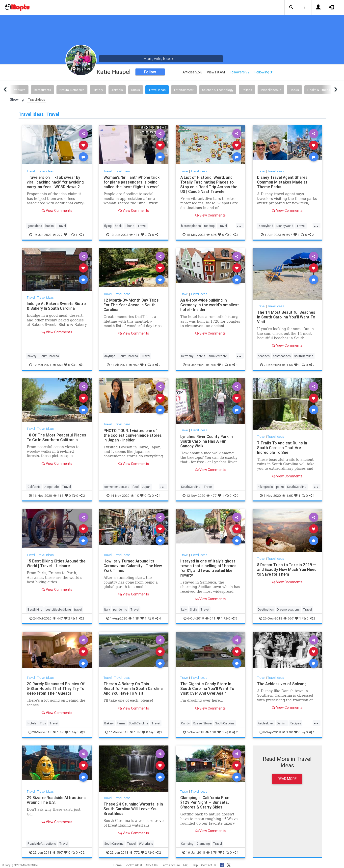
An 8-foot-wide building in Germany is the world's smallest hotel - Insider (210, 305)
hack (118, 226)
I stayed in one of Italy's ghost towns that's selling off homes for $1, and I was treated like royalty (209, 568)
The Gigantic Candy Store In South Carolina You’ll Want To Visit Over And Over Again (208, 688)
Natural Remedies (72, 90)
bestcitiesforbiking (58, 609)
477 (212, 496)
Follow (150, 72)
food (136, 487)
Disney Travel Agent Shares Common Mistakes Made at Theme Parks (283, 182)
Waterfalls (146, 844)
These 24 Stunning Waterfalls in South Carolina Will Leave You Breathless (133, 809)
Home (118, 865)
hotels (201, 356)
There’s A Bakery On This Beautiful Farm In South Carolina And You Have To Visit (133, 688)
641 (210, 618)
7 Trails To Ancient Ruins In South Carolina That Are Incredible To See (282, 448)
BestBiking (35, 609)
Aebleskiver (266, 723)
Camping (187, 844)
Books (294, 90)
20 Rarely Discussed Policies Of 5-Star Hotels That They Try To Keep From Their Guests (56, 688)
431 (134, 235)
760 (211, 365)
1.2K (211, 732)
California (34, 487)
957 (134, 365)
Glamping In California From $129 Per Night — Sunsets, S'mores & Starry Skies (206, 802)
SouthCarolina (49, 356)
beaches (264, 356)
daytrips (110, 356)
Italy (107, 609)
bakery (32, 356)
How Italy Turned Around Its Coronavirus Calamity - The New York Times (133, 566)
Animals (117, 90)
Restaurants (42, 90)
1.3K (134, 618)
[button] (291, 7)
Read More (287, 779)
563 (58, 365)
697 (287, 235)
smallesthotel (218, 356)
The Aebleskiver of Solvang (282, 684)
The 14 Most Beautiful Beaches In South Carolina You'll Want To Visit (287, 317)
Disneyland (265, 226)
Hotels (32, 723)
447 (58, 618)
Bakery (109, 723)
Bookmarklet (133, 865)
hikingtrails (265, 487)
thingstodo (51, 487)
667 (289, 618)
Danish (282, 723)
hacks (50, 226)
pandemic (120, 609)
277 (58, 235)
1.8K (135, 732)
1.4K (58, 732)
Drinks (136, 90)
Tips (43, 723)
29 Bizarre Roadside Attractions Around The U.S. (57, 800)
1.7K (212, 852)
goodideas (35, 226)
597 (58, 852)
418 (58, 496)
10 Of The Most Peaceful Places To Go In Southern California (57, 437)
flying (108, 226)
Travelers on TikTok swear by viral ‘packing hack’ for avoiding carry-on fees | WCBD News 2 (55, 182)
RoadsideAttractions (42, 844)
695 (212, 235)
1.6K (288, 365)
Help (195, 865)
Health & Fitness (319, 90)
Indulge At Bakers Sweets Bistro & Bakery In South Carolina (56, 306)
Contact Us (209, 865)
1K (135, 496)
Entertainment (184, 90)
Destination (266, 609)
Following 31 (264, 72)
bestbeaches (282, 356)
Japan (146, 487)
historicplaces (191, 226)
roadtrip (209, 226)
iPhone (130, 226)
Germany (187, 356)
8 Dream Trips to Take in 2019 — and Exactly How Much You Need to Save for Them (287, 569)
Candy (185, 723)
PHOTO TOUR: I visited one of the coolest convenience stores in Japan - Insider (133, 435)
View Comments (57, 211)
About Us (152, 865)
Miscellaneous (271, 90)
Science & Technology (218, 90)
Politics (247, 90)
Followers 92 (240, 72)
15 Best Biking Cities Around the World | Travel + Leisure (57, 563)
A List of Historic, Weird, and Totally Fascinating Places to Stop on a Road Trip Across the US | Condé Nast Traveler (209, 184)
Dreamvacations (288, 609)
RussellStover (202, 723)
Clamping (203, 844)
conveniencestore (117, 487)
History (98, 90)
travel (78, 609)
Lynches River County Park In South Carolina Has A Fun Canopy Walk (207, 441)
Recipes (295, 723)
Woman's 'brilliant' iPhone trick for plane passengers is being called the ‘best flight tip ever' (132, 182)
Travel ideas (157, 90)
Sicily (194, 609)
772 (135, 852)
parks (280, 487)
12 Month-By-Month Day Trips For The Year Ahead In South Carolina (131, 305)
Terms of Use (170, 865)
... (239, 225)
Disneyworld (285, 226)
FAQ (186, 865)
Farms (121, 723)
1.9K (288, 732)
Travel (31, 171)
